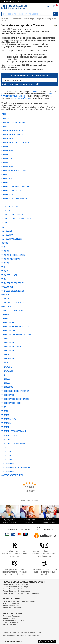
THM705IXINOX (9, 419)
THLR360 (6, 383)
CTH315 (5, 146)
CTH (4, 114)
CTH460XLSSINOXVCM (13, 191)
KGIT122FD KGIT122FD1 (13, 207)
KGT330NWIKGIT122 (11, 239)
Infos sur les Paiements (12, 608)
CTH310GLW (8, 138)
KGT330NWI (7, 235)
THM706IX (6, 423)
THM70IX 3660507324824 (14, 431)
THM (4, 407)
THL (3, 375)
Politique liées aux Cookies (14, 620)
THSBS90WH (8, 463)
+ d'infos (38, 632)
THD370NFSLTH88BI (11, 347)
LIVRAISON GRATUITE (11, 2)
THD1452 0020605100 (12, 310)
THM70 (5, 411)
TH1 (3, 247)
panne (35, 92)
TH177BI (5, 263)
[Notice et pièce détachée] (4, 7)
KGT (4, 227)
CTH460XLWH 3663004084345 (16, 199)
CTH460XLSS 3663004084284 (16, 187)
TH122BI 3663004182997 (13, 255)
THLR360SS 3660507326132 (15, 391)
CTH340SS (7, 178)
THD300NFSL (8, 322)
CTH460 (5, 183)
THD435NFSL (8, 359)
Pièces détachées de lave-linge (15, 587)
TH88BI (5, 271)
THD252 (5, 318)
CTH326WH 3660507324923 (15, 170)
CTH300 (5, 126)
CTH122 (5, 118)
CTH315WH (7, 150)
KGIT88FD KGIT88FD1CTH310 (16, 219)
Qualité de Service (10, 622)
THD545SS (7, 367)
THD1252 (6, 299)
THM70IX (6, 427)
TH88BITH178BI (9, 275)
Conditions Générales (11, 616)
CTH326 (5, 162)
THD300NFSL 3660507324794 (16, 327)
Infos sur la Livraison (11, 606)
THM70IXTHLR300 (10, 435)
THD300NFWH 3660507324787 (16, 335)
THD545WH (7, 371)
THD (4, 279)
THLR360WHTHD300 (11, 403)
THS (3, 447)
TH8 (3, 267)
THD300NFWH (8, 331)
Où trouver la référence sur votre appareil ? (21, 84)
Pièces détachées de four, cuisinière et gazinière (22, 593)
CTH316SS (7, 158)
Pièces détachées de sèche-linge (16, 589)
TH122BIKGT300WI (11, 259)
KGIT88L (6, 223)
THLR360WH (8, 395)
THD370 (5, 339)
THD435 (5, 355)
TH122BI (5, 251)
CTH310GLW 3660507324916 (15, 142)
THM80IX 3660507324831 (14, 443)
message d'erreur (22, 98)
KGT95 (5, 243)
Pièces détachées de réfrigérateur (16, 591)
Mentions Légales (10, 618)
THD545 (5, 363)
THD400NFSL (8, 351)
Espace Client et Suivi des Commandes (19, 601)
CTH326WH (7, 166)
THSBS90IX (7, 455)
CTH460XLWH (8, 195)
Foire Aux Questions (11, 604)
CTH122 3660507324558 (13, 122)
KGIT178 (6, 211)
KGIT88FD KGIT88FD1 (12, 215)
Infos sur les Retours (11, 625)
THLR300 (6, 379)
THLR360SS (7, 387)
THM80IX (6, 439)
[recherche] (56, 14)
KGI (3, 203)
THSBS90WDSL (9, 459)
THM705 (5, 415)
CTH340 (5, 174)
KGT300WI (7, 231)
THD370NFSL (8, 343)
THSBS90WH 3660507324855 (16, 467)
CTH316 (5, 154)
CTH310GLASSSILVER (12, 134)
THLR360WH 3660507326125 (15, 399)
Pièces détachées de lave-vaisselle (17, 585)
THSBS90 (6, 451)
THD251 (5, 314)
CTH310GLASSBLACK (12, 130)
